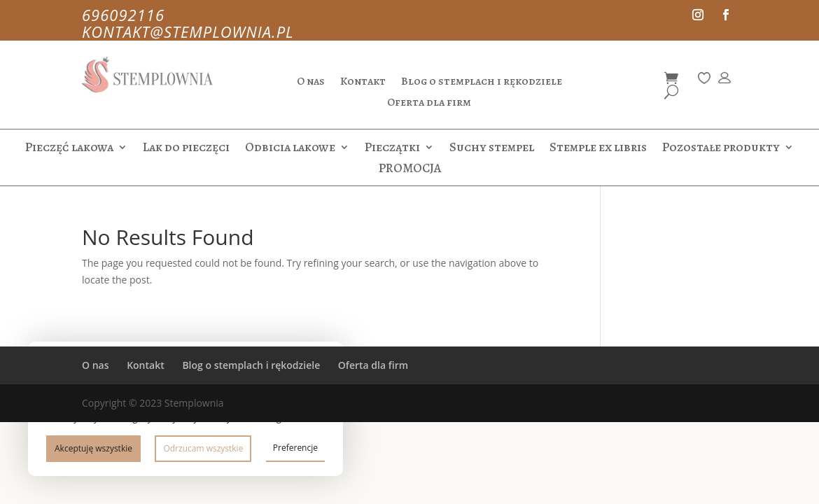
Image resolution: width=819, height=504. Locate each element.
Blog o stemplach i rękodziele (482, 83)
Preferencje (295, 448)
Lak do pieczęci (186, 149)
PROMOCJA (410, 170)
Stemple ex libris (598, 149)
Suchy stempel (492, 149)
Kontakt (363, 83)
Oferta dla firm (429, 104)
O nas (311, 83)
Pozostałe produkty (721, 149)
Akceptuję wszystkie (93, 448)
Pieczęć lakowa (69, 149)
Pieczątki (392, 149)
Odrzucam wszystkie (203, 448)
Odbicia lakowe (290, 149)
